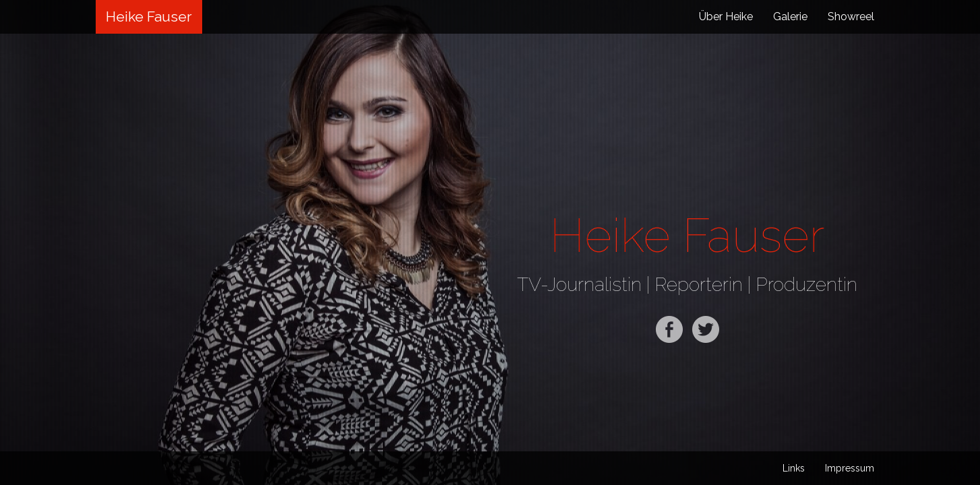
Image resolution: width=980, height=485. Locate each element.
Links (794, 468)
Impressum (850, 468)
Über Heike (726, 17)
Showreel (851, 17)
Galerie (790, 17)
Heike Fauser (149, 17)
